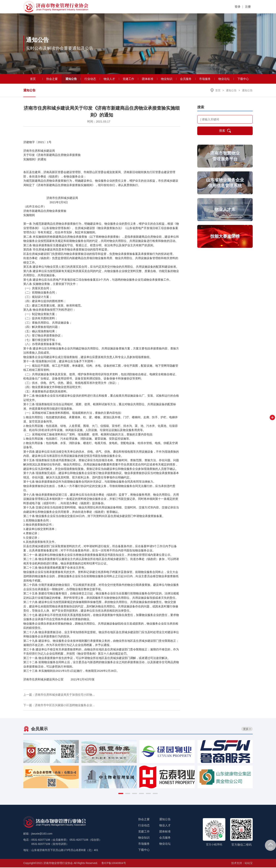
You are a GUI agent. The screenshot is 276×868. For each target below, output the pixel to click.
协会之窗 (52, 79)
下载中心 (243, 79)
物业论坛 (224, 79)
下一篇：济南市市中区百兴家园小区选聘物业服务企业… (59, 706)
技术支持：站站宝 (242, 864)
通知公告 (71, 79)
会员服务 (186, 79)
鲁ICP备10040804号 (114, 864)
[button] (121, 794)
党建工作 (128, 79)
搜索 (225, 131)
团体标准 (148, 79)
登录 (238, 7)
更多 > (247, 729)
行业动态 (90, 79)
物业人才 (109, 79)
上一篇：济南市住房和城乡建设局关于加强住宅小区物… (59, 695)
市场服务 (205, 79)
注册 (248, 7)
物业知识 (167, 79)
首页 (33, 79)
